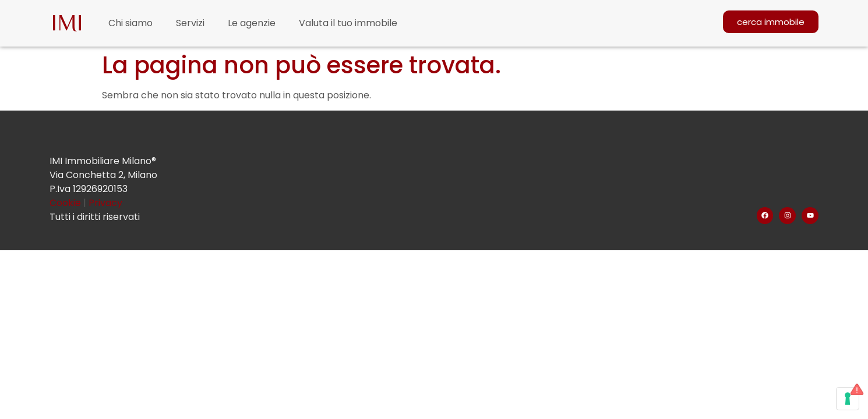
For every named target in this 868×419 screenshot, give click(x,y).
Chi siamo (130, 23)
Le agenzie (252, 23)
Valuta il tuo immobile (348, 23)
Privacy (105, 203)
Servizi (190, 23)
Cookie (66, 203)
